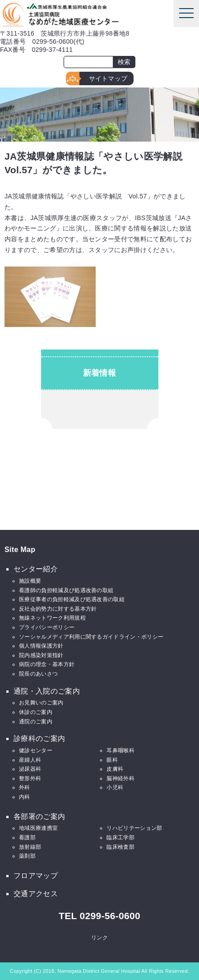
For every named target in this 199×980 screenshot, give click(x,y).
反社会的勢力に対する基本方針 (58, 609)
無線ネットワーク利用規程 (52, 618)
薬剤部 (27, 856)
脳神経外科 (120, 778)
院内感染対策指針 (41, 655)
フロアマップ (36, 876)
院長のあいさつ (38, 674)
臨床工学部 (120, 837)
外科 (25, 787)
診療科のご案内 (39, 738)
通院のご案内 (36, 722)
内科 (25, 797)
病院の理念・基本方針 (47, 664)
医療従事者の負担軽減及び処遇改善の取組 (72, 599)
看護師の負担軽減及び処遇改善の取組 (66, 590)
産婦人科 (30, 760)
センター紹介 (36, 569)
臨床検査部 (120, 847)
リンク (99, 938)
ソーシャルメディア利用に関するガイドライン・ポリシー (91, 637)
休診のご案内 (36, 712)
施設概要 (30, 581)
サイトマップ (108, 78)
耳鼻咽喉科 (120, 750)
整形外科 (30, 778)
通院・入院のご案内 (47, 691)
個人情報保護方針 (41, 646)
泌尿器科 (30, 769)
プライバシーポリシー (47, 627)
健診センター (36, 750)
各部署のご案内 (39, 817)
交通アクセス (36, 894)
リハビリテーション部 (134, 828)
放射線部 (30, 847)
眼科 (112, 760)
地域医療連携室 (38, 828)
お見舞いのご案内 (41, 703)
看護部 (27, 837)
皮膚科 (115, 769)
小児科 (115, 787)
